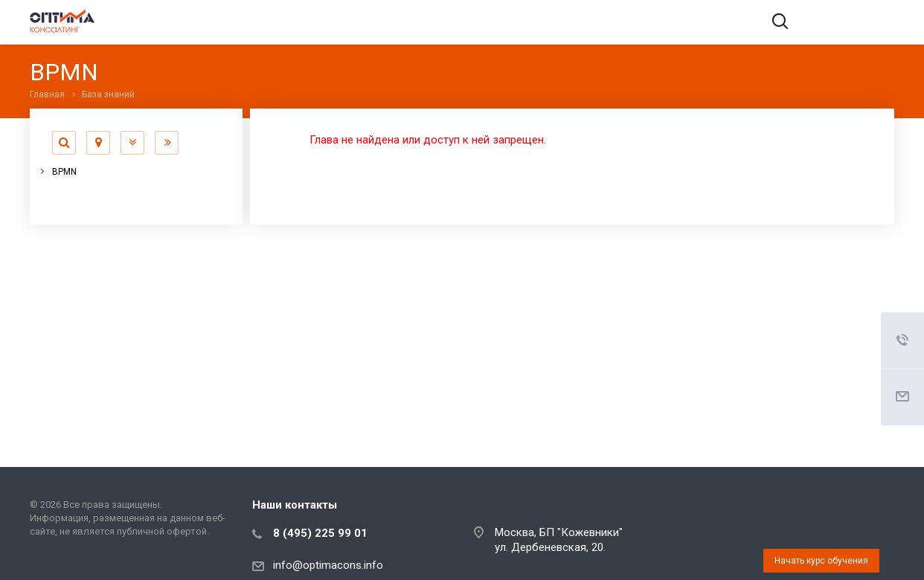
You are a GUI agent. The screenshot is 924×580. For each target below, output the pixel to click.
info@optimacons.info (328, 565)
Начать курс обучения (821, 561)
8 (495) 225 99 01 (320, 533)
